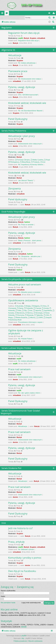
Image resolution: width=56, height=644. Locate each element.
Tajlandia (38, 315)
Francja (37, 308)
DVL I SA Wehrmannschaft (28, 95)
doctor (15, 146)
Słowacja (29, 315)
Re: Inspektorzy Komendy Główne (31, 165)
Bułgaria (35, 306)
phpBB (24, 636)
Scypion (33, 38)
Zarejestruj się (25, 587)
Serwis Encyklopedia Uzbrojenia (17, 279)
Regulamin (7, 28)
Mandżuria (20, 313)
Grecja (45, 308)
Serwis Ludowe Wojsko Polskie (16, 348)
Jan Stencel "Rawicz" (26, 180)
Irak (24, 310)
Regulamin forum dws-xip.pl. (24, 33)
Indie (18, 310)
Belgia (27, 306)
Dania (20, 308)
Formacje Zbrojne (22, 160)
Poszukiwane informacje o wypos (30, 322)
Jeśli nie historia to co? (20, 528)
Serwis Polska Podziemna (14, 131)
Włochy (32, 317)
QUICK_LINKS (3, 14)
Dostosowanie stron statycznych (30, 144)
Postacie (35, 162)
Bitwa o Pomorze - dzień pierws (30, 240)
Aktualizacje (15, 55)
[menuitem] (53, 22)
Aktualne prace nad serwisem (25, 284)
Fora (7, 14)
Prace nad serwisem (19, 369)
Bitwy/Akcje (25, 162)
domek (24, 627)
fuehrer (27, 222)
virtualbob (41, 38)
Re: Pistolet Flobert (25, 339)
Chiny (43, 306)
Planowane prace (18, 71)
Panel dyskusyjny (18, 199)
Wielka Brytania (21, 317)
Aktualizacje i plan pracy (22, 136)
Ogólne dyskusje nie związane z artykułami (26, 332)
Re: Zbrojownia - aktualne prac (29, 256)
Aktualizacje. (23, 426)
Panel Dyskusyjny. (18, 265)
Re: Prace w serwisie (26, 225)
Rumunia (20, 315)
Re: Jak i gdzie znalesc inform (29, 393)
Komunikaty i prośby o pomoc (25, 558)
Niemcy (29, 313)
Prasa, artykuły (16, 542)
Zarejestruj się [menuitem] (54, 14)
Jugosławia (47, 310)
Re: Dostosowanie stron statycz (30, 79)
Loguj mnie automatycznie (32, 603)
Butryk (26, 38)
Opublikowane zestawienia (23, 300)
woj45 (21, 38)
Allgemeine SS (8, 50)
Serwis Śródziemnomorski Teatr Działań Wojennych (20, 412)
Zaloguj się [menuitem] (50, 14)
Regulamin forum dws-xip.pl (28, 41)
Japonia (37, 310)
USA (46, 315)
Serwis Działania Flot (11, 468)
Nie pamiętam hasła (8, 603)
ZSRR (39, 317)
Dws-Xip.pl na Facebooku (22, 571)
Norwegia (38, 313)
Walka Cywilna (37, 160)
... (2, 18)
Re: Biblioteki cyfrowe (26, 549)
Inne (43, 162)
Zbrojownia (14, 189)
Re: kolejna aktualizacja (27, 63)
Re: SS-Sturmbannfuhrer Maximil (30, 111)
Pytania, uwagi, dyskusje (22, 87)
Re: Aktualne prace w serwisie (29, 292)
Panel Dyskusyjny (18, 119)
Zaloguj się (11, 18)
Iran (30, 310)
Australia (19, 306)
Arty (23, 638)
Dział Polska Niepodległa (13, 212)
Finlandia (28, 308)
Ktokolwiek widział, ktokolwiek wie (27, 103)
